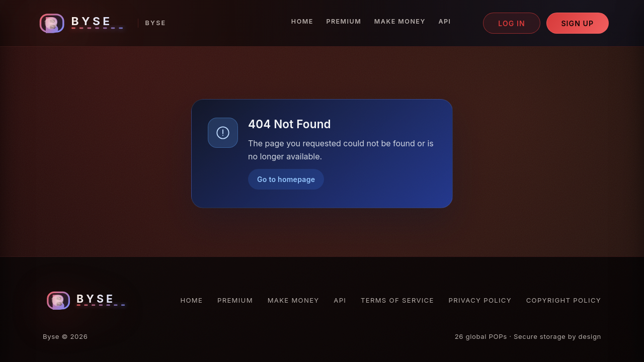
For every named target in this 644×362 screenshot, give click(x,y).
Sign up (577, 23)
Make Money (400, 21)
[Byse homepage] (101, 23)
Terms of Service (397, 300)
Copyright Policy (564, 300)
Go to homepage (286, 179)
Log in (512, 23)
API (445, 21)
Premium (344, 21)
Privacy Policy (480, 300)
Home (302, 21)
